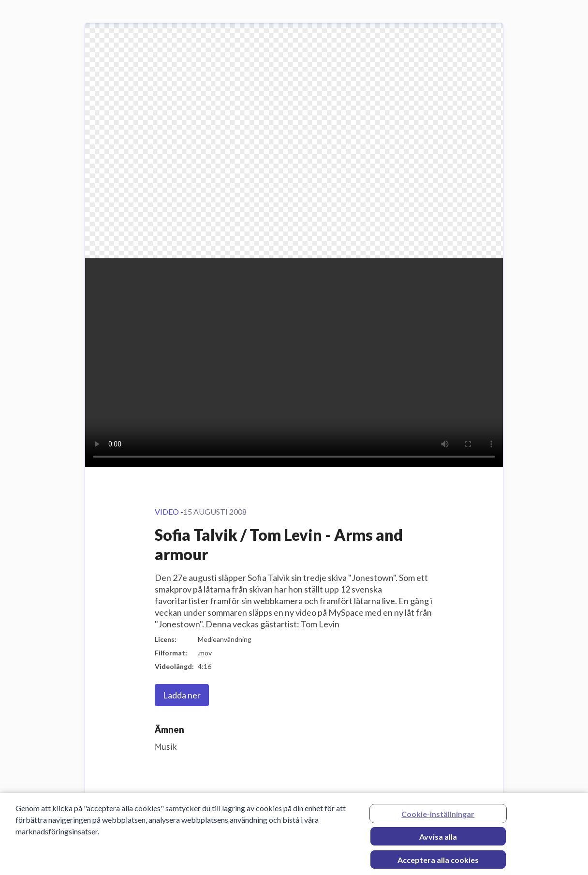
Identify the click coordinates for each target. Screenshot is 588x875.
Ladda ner (182, 695)
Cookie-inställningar (438, 816)
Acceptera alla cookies (438, 862)
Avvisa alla (438, 839)
